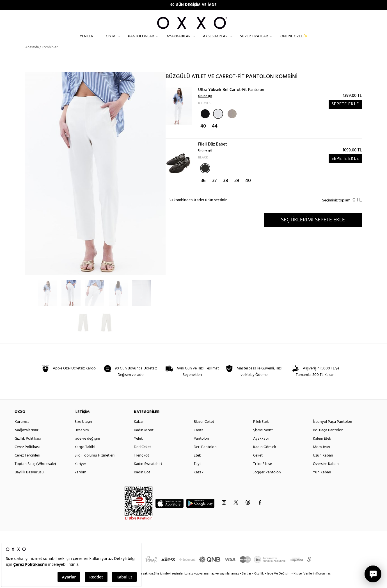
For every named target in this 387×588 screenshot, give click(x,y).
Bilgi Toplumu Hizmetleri (94, 466)
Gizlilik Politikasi (28, 449)
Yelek (138, 449)
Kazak (199, 483)
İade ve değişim (87, 449)
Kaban (139, 432)
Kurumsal (22, 432)
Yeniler (87, 41)
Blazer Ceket (204, 432)
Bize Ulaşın (83, 432)
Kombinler (50, 57)
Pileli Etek (261, 432)
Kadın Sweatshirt (148, 474)
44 (215, 136)
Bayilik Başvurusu (29, 483)
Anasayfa (32, 57)
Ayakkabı (261, 449)
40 (203, 136)
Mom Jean (321, 457)
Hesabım (82, 440)
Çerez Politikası (27, 457)
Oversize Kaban (326, 474)
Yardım (80, 483)
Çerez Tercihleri (27, 466)
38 (226, 191)
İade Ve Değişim (279, 584)
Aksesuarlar (215, 41)
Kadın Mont (144, 440)
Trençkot (141, 466)
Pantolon (201, 449)
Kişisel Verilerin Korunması (312, 584)
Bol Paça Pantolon (328, 440)
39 (237, 191)
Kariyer (80, 474)
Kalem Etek (322, 449)
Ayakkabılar (178, 41)
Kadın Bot (142, 483)
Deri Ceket (142, 457)
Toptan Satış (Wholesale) (35, 474)
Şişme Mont (263, 440)
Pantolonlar (141, 41)
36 (203, 191)
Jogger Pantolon (267, 483)
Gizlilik (259, 584)
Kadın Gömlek (265, 457)
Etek (197, 466)
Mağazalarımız (27, 440)
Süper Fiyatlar (254, 41)
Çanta (199, 440)
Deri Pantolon (205, 457)
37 (214, 191)
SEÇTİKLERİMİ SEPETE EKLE (313, 230)
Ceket (258, 466)
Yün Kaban (322, 483)
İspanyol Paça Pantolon (333, 432)
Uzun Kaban (323, 466)
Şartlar (247, 584)
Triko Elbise (263, 474)
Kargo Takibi (85, 457)
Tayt (197, 474)
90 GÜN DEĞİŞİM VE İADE (194, 5)
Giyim (111, 41)
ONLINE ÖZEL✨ (294, 41)
